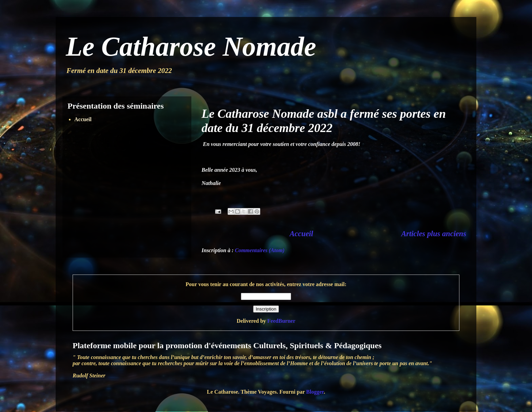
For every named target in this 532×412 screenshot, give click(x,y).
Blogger (315, 392)
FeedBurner (281, 321)
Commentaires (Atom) (260, 250)
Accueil (301, 234)
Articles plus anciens (434, 234)
